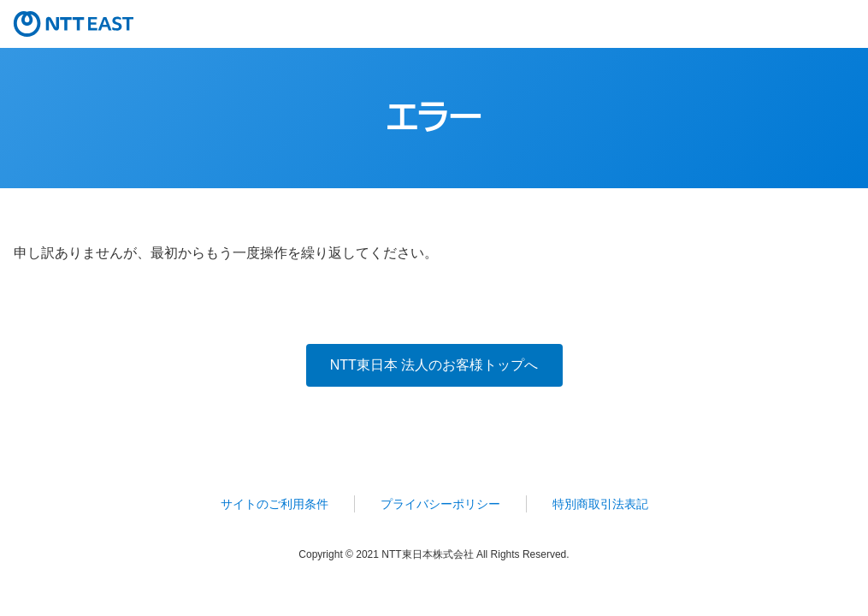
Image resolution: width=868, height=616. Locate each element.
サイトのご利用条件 (275, 504)
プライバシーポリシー (440, 504)
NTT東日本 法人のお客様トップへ (434, 365)
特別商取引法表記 (600, 504)
